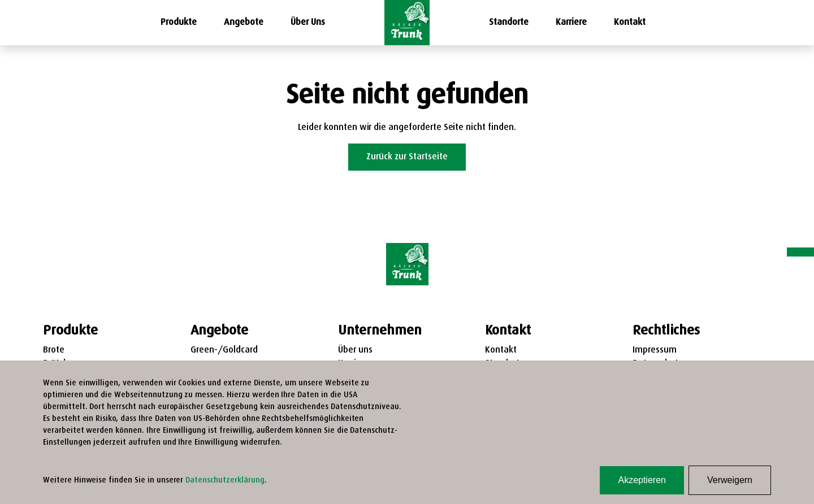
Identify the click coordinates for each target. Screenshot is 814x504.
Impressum (655, 350)
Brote (54, 350)
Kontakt (630, 23)
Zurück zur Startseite (407, 157)
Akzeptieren (642, 480)
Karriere (571, 23)
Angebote (244, 23)
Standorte (509, 23)
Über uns (355, 350)
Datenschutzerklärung (225, 481)
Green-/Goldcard (224, 350)
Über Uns (308, 23)
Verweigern (730, 480)
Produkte (179, 23)
